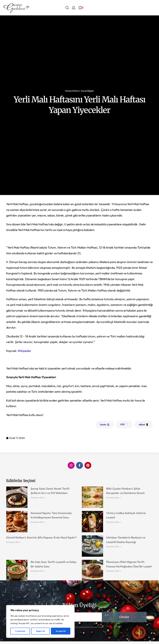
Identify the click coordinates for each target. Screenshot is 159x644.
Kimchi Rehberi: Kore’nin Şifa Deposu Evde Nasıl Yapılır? (41, 537)
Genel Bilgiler (87, 91)
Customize (20, 631)
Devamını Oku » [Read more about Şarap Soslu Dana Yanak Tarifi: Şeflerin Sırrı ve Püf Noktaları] (38, 498)
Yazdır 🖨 (105, 424)
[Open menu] (28, 7)
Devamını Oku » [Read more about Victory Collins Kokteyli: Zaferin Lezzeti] (114, 522)
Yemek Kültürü (72, 91)
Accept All (61, 631)
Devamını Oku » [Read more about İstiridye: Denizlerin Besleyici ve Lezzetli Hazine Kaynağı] (114, 546)
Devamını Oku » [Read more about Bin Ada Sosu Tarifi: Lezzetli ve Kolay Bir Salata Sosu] (38, 571)
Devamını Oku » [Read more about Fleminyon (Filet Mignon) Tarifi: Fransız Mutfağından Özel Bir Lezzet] (114, 571)
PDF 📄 (124, 424)
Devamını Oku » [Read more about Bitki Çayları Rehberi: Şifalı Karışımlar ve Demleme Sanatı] (114, 498)
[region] (40, 621)
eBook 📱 (144, 424)
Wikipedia (24, 351)
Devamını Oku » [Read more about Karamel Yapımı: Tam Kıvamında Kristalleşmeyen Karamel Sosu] (38, 522)
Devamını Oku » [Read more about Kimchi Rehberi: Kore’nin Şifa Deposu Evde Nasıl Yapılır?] (14, 542)
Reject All (40, 631)
